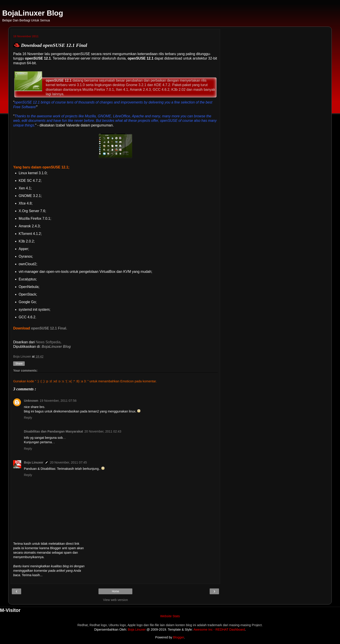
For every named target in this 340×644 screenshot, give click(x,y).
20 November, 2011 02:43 (103, 431)
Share (19, 364)
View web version (115, 600)
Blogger (179, 637)
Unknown (31, 401)
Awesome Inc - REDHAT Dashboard (219, 630)
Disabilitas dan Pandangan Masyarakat (53, 431)
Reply (28, 418)
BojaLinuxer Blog (33, 13)
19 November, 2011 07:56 (58, 401)
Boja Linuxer (34, 462)
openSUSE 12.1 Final (48, 328)
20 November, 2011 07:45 (68, 462)
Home (115, 591)
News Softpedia (48, 342)
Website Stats (170, 616)
